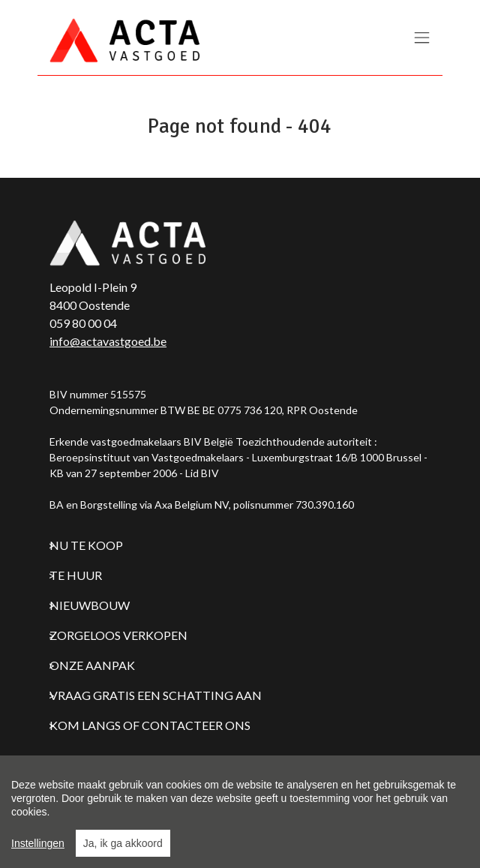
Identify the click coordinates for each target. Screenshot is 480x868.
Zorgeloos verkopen (118, 635)
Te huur (76, 575)
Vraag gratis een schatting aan (156, 695)
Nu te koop (86, 545)
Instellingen (38, 843)
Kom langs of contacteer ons (150, 725)
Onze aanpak (92, 665)
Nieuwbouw (90, 605)
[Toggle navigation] (422, 39)
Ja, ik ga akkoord (123, 843)
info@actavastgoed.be (108, 341)
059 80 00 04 (83, 323)
